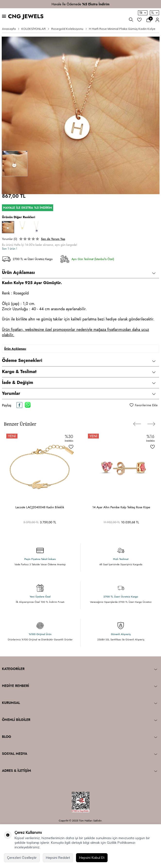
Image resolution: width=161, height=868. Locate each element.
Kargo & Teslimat (79, 372)
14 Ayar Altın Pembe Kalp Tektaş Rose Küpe (121, 507)
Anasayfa (9, 29)
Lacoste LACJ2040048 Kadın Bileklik (40, 507)
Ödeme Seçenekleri (79, 360)
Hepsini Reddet (58, 858)
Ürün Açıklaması (79, 272)
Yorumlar (79, 393)
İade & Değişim (79, 382)
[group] (80, 115)
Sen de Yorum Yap (53, 239)
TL (154, 13)
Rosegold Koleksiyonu (67, 29)
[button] (137, 424)
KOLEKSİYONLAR (34, 29)
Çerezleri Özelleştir (22, 858)
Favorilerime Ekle (144, 405)
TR (143, 13)
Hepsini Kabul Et (92, 858)
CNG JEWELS (26, 16)
